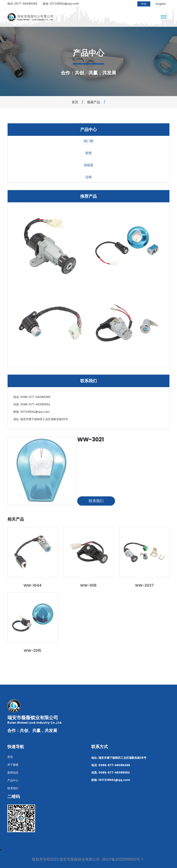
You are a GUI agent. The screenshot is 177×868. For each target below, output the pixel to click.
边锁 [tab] (88, 177)
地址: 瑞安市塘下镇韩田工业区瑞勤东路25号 (41, 419)
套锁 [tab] (88, 153)
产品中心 (13, 780)
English (161, 4)
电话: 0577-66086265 (22, 4)
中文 (144, 4)
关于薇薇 (13, 765)
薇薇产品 (94, 102)
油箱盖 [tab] (88, 165)
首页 (75, 102)
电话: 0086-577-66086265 (32, 397)
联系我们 (96, 501)
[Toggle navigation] (163, 17)
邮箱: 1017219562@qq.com (61, 4)
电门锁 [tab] (88, 141)
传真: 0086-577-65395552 (32, 404)
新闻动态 (13, 772)
